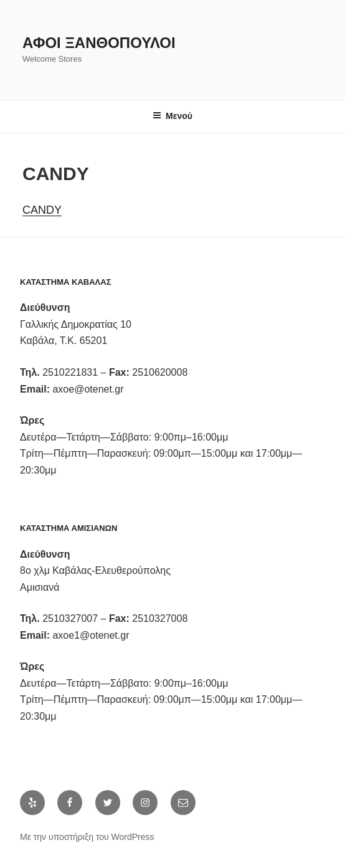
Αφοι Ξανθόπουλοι (99, 43)
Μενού (172, 116)
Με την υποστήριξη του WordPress (87, 837)
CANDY (42, 210)
